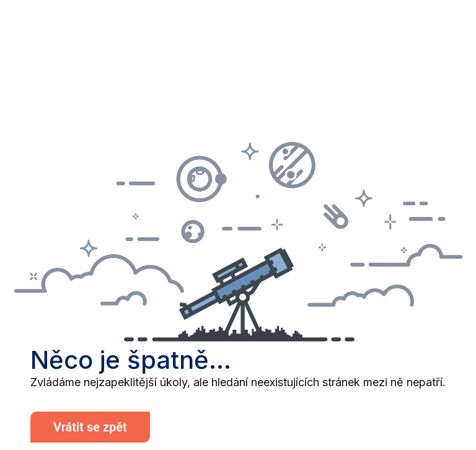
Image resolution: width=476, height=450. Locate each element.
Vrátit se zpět (90, 427)
